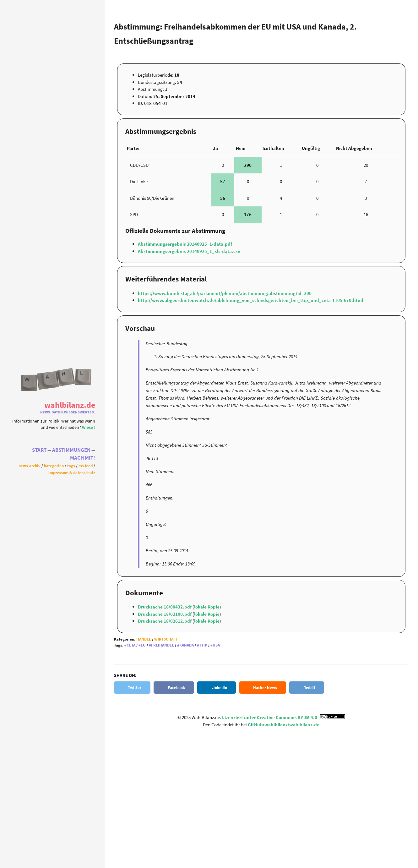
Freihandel (163, 645)
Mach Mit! (83, 458)
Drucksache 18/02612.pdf (165, 621)
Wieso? (89, 427)
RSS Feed (86, 466)
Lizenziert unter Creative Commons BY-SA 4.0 (283, 717)
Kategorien (54, 466)
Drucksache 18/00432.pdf (165, 607)
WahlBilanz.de (70, 405)
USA (216, 645)
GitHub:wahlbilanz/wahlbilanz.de (284, 725)
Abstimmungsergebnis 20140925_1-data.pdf (185, 244)
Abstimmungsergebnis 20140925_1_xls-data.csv (189, 251)
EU (143, 645)
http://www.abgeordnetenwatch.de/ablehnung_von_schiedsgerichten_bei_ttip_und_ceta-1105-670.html (250, 300)
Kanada (187, 645)
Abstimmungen (71, 450)
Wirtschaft (166, 639)
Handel (144, 639)
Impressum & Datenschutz (72, 472)
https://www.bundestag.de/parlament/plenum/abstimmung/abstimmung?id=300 (225, 293)
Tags (71, 466)
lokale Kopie (207, 607)
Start (39, 450)
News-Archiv (30, 466)
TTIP (203, 645)
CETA (131, 645)
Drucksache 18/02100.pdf (165, 614)
